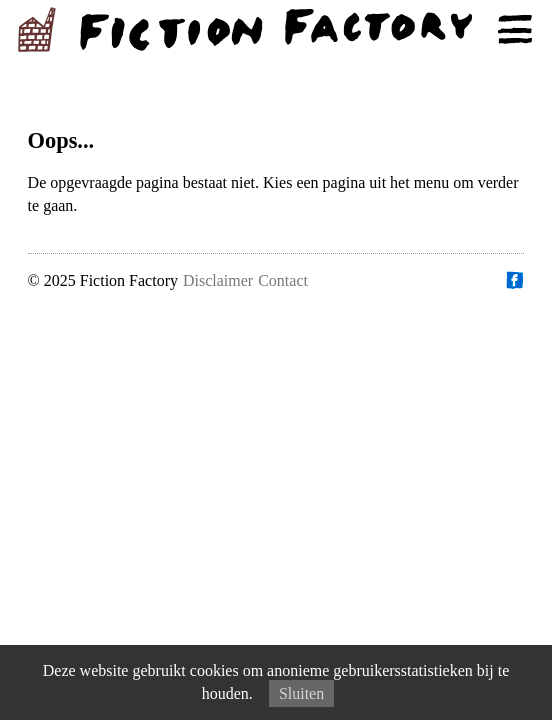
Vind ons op (514, 280)
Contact (283, 280)
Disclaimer (218, 280)
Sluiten (301, 693)
